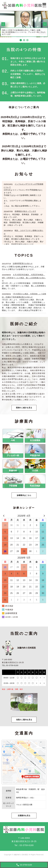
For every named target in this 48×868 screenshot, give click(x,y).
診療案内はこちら (24, 495)
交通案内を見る (24, 816)
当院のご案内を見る (24, 720)
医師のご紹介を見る (24, 408)
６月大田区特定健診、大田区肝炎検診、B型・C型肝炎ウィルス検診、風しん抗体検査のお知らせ (24, 278)
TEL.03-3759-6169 (10, 665)
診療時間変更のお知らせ (23, 263)
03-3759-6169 (27, 845)
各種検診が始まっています (25, 211)
